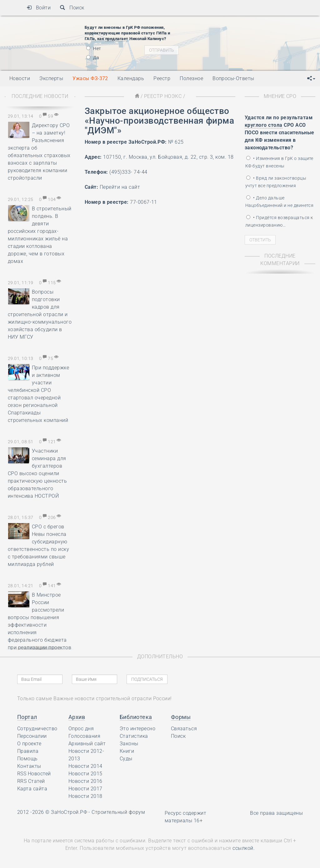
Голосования (84, 736)
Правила (28, 751)
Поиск (72, 8)
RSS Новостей (34, 774)
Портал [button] (27, 717)
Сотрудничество (37, 729)
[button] (311, 79)
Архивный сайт (87, 744)
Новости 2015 (85, 774)
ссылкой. (244, 848)
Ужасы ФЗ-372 (90, 78)
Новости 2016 (85, 781)
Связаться (184, 729)
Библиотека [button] (136, 717)
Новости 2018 (85, 796)
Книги (127, 751)
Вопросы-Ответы (233, 78)
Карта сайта (32, 789)
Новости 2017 (85, 789)
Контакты (29, 766)
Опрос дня (81, 729)
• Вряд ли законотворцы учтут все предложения (276, 182)
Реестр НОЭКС (163, 96)
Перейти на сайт (120, 187)
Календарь (131, 78)
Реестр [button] (162, 78)
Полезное (191, 78)
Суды (126, 759)
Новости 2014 (85, 766)
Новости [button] (20, 78)
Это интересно (137, 729)
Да (93, 58)
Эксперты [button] (51, 78)
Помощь (27, 759)
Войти (39, 8)
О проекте (29, 744)
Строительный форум (118, 812)
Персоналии (32, 736)
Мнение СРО (280, 96)
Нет (94, 49)
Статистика (134, 736)
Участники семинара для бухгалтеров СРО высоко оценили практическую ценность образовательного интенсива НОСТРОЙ (37, 473)
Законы (129, 744)
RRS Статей (31, 781)
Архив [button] (77, 717)
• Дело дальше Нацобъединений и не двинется (279, 202)
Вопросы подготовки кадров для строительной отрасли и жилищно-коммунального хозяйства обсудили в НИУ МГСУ (40, 314)
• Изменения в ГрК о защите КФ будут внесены (279, 162)
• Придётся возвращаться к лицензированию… (279, 221)
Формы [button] (181, 717)
